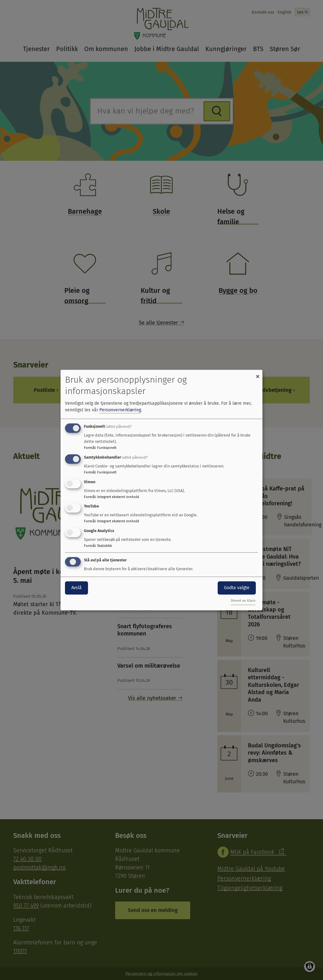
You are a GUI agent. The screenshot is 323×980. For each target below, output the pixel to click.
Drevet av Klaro (243, 601)
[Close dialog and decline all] (258, 374)
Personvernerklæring (120, 410)
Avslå (76, 588)
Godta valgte (237, 588)
